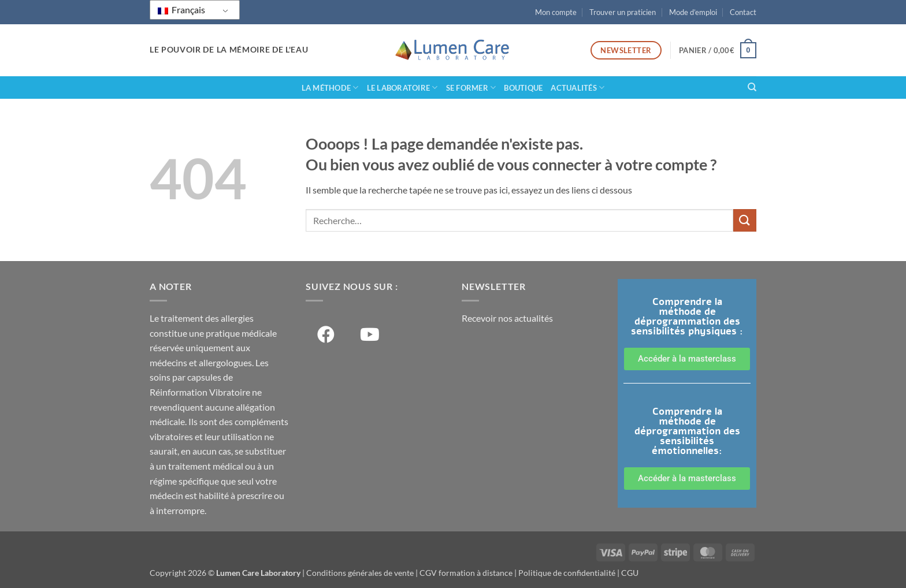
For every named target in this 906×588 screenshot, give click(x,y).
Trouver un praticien (623, 12)
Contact (743, 12)
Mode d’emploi (693, 12)
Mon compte (556, 12)
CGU (630, 573)
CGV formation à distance (466, 573)
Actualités (578, 88)
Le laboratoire (402, 88)
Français (181, 10)
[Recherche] (752, 87)
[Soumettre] (745, 220)
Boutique (523, 88)
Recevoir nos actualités (507, 318)
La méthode (330, 88)
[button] (718, 50)
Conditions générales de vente (360, 573)
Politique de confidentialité (567, 573)
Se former (471, 88)
